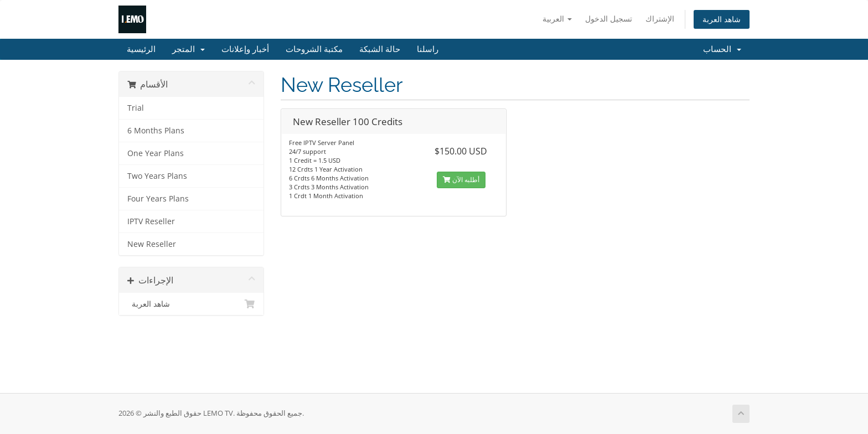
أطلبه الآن (461, 180)
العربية (557, 19)
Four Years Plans (158, 199)
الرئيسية (141, 49)
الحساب (722, 49)
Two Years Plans (157, 176)
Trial (136, 108)
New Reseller (152, 244)
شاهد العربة (722, 19)
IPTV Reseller (151, 221)
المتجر (188, 49)
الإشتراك (660, 19)
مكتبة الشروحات (314, 49)
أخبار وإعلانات (245, 49)
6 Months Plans (156, 131)
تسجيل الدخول (609, 19)
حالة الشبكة (380, 49)
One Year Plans (156, 153)
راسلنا (428, 49)
